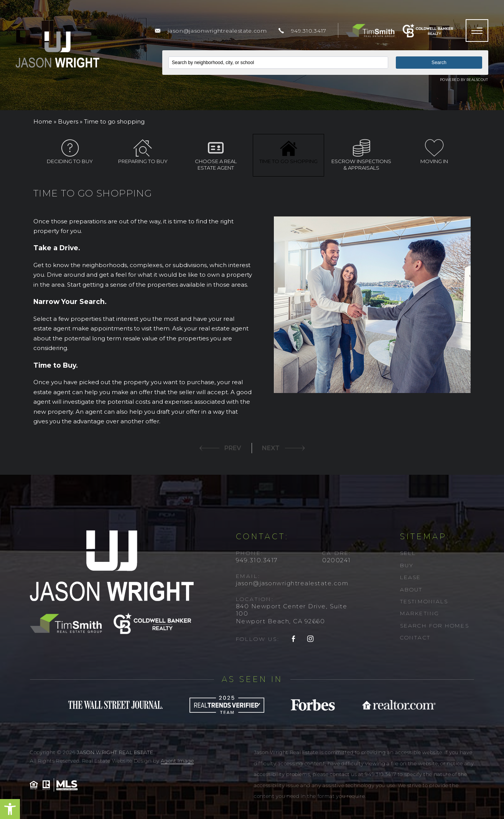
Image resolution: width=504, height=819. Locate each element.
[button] (10, 809)
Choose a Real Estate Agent (216, 155)
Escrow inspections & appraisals (361, 155)
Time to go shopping (288, 152)
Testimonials (424, 601)
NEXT (271, 448)
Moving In (434, 152)
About (411, 589)
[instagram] (311, 639)
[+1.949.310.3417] (302, 31)
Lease (411, 577)
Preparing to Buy (143, 152)
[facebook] (294, 639)
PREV (233, 448)
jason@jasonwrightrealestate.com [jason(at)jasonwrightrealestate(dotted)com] (292, 583)
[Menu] (477, 31)
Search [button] (439, 63)
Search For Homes (435, 626)
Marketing (420, 613)
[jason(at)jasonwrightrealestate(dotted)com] (211, 31)
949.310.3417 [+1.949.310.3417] (257, 560)
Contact (415, 637)
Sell (408, 553)
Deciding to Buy (70, 152)
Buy (407, 565)
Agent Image (177, 761)
